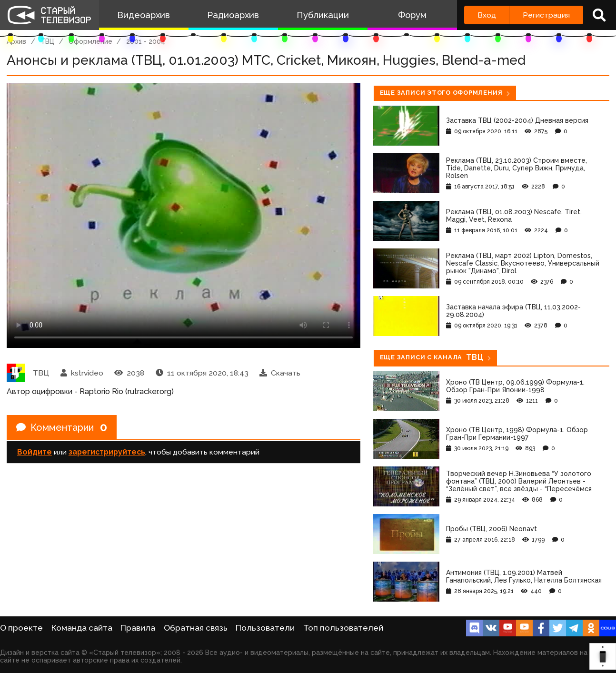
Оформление (90, 41)
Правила (138, 628)
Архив (16, 41)
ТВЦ (47, 41)
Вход (487, 15)
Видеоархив (144, 15)
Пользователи (265, 628)
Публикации (323, 15)
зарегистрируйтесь (107, 452)
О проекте (21, 628)
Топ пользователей (343, 628)
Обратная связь (196, 628)
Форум (412, 15)
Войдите (35, 452)
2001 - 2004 (146, 41)
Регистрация (546, 15)
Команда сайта (82, 628)
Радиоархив (233, 15)
